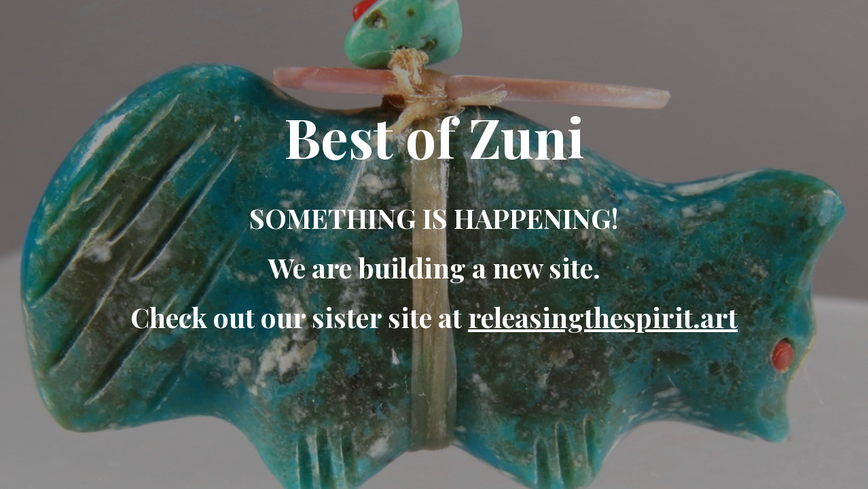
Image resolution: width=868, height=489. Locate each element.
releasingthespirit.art (603, 317)
